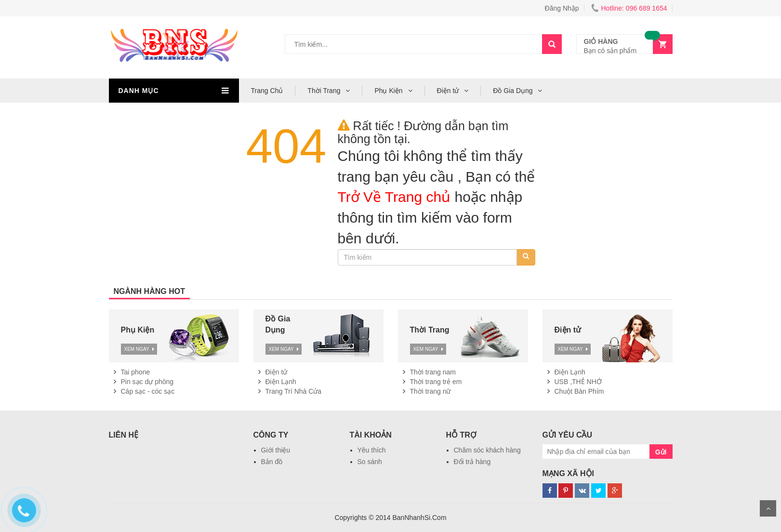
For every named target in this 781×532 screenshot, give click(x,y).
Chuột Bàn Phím (579, 391)
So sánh (370, 462)
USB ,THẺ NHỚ (578, 382)
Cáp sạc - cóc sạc (148, 391)
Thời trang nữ (430, 391)
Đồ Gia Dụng (514, 91)
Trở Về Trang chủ (394, 197)
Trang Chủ (267, 91)
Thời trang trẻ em (436, 382)
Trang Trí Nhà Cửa (294, 391)
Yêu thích (372, 450)
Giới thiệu (276, 450)
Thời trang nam (433, 372)
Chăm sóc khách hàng (487, 450)
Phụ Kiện (389, 91)
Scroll (768, 508)
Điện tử (449, 91)
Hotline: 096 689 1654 (629, 8)
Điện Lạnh (281, 382)
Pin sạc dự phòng (147, 382)
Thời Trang (325, 91)
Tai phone (136, 372)
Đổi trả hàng (472, 462)
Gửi (661, 452)
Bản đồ (272, 462)
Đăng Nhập (562, 8)
